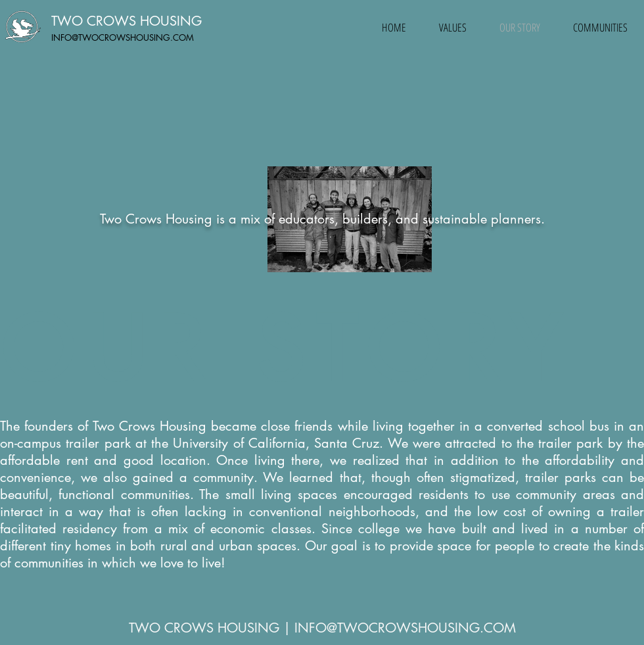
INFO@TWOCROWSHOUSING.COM (123, 37)
